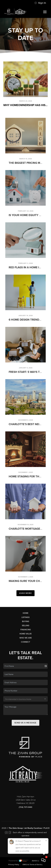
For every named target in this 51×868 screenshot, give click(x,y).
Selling (26, 627)
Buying (26, 623)
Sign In (40, 3)
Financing (26, 632)
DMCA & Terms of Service (33, 865)
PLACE (47, 830)
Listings (26, 619)
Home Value (26, 636)
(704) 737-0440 (26, 809)
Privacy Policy (14, 865)
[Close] (46, 840)
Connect (26, 644)
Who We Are (26, 640)
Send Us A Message (26, 724)
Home (26, 615)
